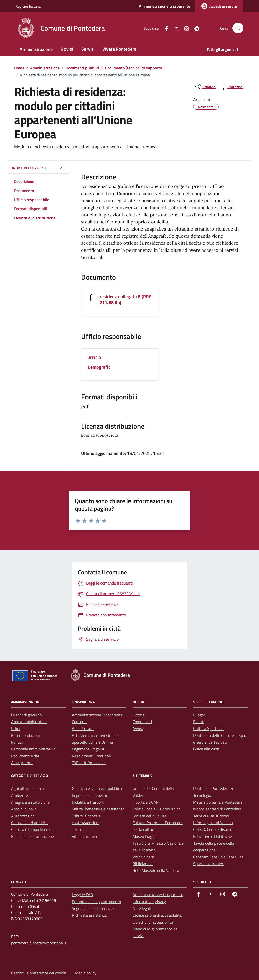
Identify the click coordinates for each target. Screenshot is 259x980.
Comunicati (142, 722)
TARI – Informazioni (89, 763)
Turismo (79, 829)
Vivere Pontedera (119, 49)
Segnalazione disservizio (93, 908)
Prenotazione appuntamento (96, 902)
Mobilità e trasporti (88, 802)
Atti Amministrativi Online (95, 735)
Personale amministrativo (33, 749)
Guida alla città (206, 749)
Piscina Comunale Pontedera (218, 802)
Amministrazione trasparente (165, 6)
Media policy (86, 973)
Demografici (100, 367)
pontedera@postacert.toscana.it (39, 943)
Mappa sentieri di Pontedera (217, 809)
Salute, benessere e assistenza (98, 809)
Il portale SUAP (145, 802)
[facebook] (164, 28)
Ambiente (19, 795)
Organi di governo (26, 715)
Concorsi (79, 722)
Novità (67, 49)
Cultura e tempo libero (30, 829)
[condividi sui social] (205, 87)
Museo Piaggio (145, 836)
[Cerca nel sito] (238, 28)
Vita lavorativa (84, 836)
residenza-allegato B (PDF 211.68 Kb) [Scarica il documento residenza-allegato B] (125, 300)
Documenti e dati (26, 756)
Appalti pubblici (24, 809)
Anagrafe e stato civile (30, 802)
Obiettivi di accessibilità (153, 922)
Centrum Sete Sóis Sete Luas (218, 857)
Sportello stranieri (209, 864)
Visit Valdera (143, 857)
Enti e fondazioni (26, 735)
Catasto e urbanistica (29, 823)
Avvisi (138, 728)
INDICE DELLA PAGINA (38, 168)
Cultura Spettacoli (209, 728)
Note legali (142, 908)
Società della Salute (149, 816)
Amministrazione (36, 49)
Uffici (16, 728)
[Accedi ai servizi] (219, 6)
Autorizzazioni (23, 816)
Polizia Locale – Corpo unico (156, 809)
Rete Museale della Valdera (156, 870)
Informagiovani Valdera (213, 823)
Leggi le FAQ (82, 895)
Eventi (199, 722)
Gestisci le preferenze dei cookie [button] (39, 973)
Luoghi (199, 715)
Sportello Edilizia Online (92, 742)
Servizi (88, 49)
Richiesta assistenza (89, 915)
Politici (17, 742)
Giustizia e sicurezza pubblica (97, 788)
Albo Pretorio (83, 728)
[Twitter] (175, 28)
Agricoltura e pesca (28, 788)
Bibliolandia (143, 864)
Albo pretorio (22, 763)
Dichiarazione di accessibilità (157, 915)
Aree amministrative (29, 722)
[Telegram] (195, 28)
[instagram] (185, 28)
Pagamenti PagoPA (88, 749)
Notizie (139, 715)
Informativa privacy (149, 902)
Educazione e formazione (33, 836)
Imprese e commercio (90, 795)
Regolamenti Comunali (91, 756)
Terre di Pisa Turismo (211, 816)
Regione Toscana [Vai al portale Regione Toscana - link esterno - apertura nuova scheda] (28, 6)
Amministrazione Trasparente (97, 715)
